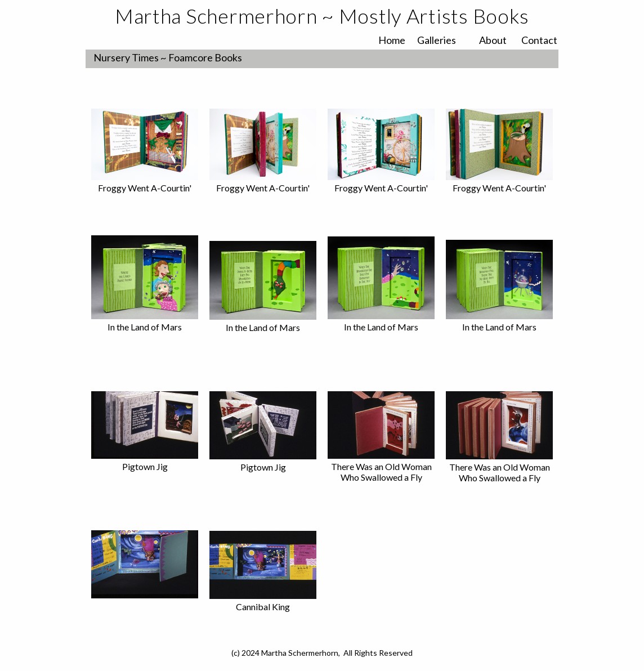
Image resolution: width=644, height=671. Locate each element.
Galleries (437, 40)
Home (392, 40)
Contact (539, 40)
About (493, 40)
